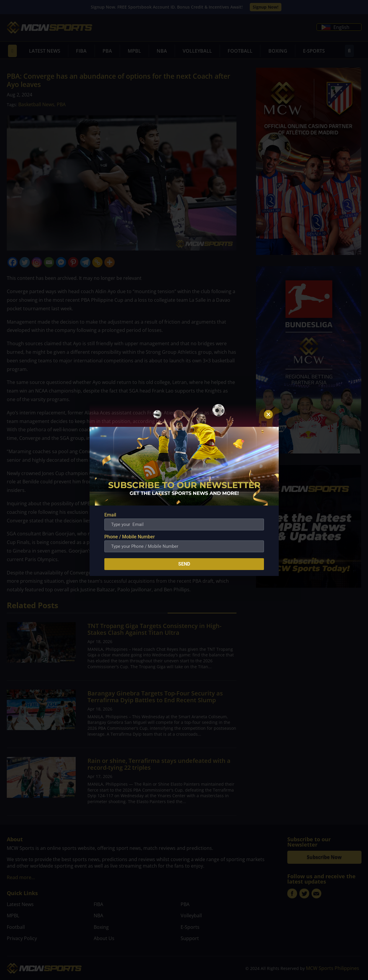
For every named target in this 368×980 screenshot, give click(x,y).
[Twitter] (25, 262)
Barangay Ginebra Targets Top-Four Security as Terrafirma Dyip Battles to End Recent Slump (155, 697)
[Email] (49, 262)
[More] (110, 262)
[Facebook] (13, 262)
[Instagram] (37, 262)
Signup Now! (266, 7)
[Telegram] (85, 262)
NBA (162, 51)
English (335, 27)
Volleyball (197, 51)
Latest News (45, 51)
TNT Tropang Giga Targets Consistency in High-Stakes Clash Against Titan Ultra (154, 629)
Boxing (278, 51)
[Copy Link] (97, 262)
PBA (107, 51)
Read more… (21, 877)
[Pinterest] (73, 262)
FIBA (81, 51)
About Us (104, 938)
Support (190, 938)
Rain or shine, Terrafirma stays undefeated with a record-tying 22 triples (159, 764)
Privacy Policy (22, 938)
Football (240, 51)
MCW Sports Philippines (333, 968)
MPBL (134, 51)
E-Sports (314, 51)
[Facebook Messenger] (61, 262)
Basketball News (36, 104)
